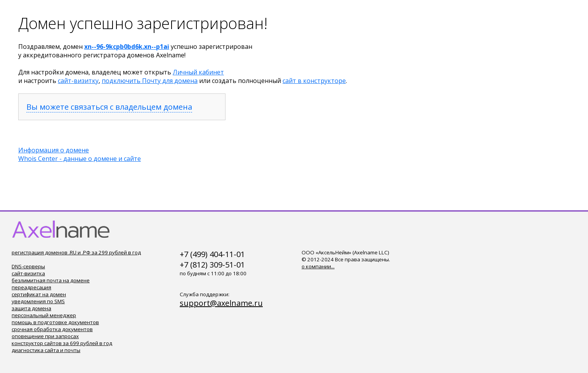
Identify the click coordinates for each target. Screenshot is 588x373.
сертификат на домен (39, 294)
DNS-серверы (28, 266)
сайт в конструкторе (314, 81)
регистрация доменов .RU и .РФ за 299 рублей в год (76, 252)
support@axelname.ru (221, 303)
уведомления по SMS (38, 301)
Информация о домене (54, 150)
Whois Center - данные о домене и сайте (80, 159)
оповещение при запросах (45, 336)
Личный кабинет (198, 72)
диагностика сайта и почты (46, 350)
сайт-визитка (28, 273)
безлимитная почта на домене (51, 280)
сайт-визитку (78, 81)
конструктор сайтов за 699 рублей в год (62, 343)
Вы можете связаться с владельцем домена (109, 107)
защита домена (31, 308)
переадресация (31, 287)
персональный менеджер (44, 315)
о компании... (318, 266)
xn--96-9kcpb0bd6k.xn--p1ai (127, 47)
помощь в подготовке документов (55, 322)
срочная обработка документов (52, 329)
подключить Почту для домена (150, 81)
